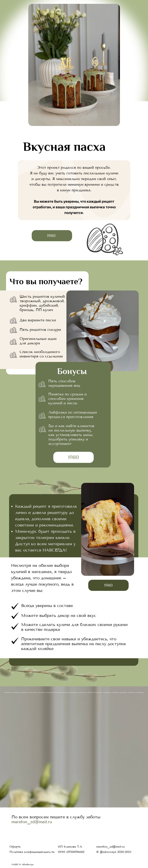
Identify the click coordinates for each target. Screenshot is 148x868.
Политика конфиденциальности (32, 852)
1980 (51, 236)
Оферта (15, 847)
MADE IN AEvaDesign (23, 865)
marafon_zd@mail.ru (32, 822)
